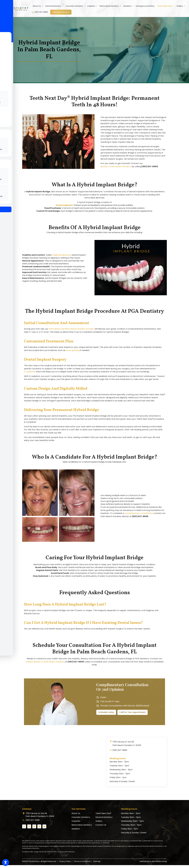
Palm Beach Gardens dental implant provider (72, 329)
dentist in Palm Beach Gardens (116, 167)
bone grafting (73, 350)
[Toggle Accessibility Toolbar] (6, 862)
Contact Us (101, 825)
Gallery (181, 6)
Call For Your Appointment (133, 712)
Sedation (129, 6)
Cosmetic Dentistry (76, 6)
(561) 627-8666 (40, 12)
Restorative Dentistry (111, 6)
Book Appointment (61, 12)
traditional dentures (61, 255)
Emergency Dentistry (145, 6)
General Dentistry (55, 6)
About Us (38, 6)
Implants (93, 6)
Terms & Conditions (82, 861)
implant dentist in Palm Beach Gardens (45, 662)
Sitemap (97, 861)
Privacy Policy (65, 861)
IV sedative (29, 372)
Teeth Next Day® (166, 6)
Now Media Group (159, 861)
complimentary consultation (139, 513)
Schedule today (106, 712)
